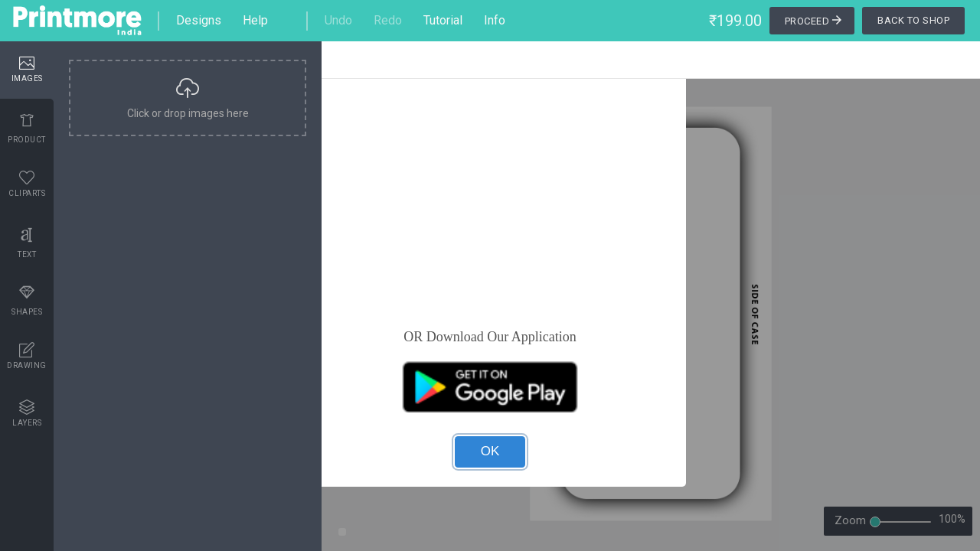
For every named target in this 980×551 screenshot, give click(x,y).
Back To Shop (913, 20)
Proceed (815, 21)
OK (490, 451)
